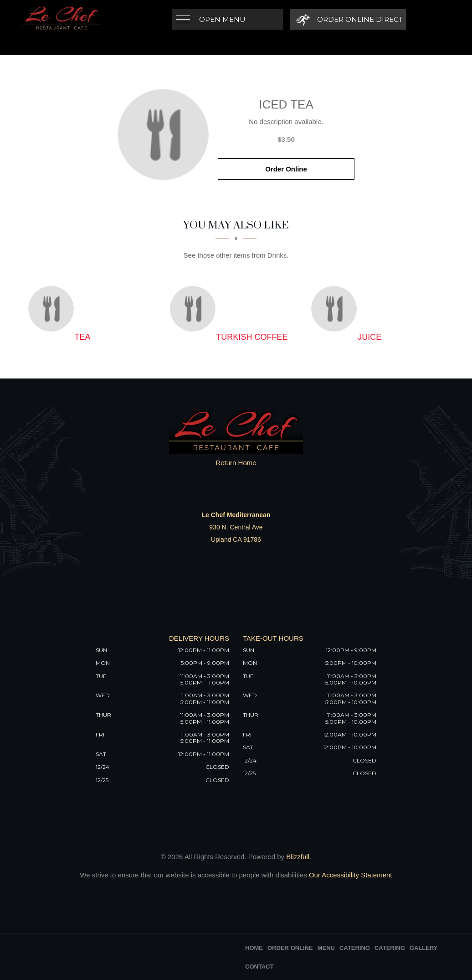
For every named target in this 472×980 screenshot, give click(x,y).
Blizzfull (298, 857)
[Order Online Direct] (348, 19)
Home (254, 948)
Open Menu (222, 19)
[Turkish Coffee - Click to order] (195, 309)
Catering (355, 948)
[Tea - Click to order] (53, 309)
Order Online (286, 169)
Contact (259, 967)
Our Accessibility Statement (350, 875)
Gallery (424, 948)
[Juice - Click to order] (336, 309)
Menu (326, 948)
